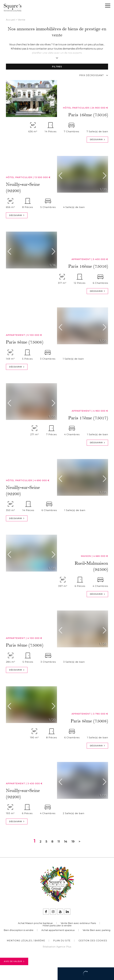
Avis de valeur (14, 961)
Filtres (57, 67)
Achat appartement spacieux (58, 930)
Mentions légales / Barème (26, 941)
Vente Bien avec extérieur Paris (78, 923)
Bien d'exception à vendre (19, 930)
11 (59, 841)
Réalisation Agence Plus (57, 947)
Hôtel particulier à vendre (57, 926)
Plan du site (62, 941)
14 (66, 841)
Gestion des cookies (93, 941)
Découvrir (97, 140)
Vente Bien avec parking (96, 930)
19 (73, 841)
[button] (10, 100)
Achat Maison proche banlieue (35, 923)
